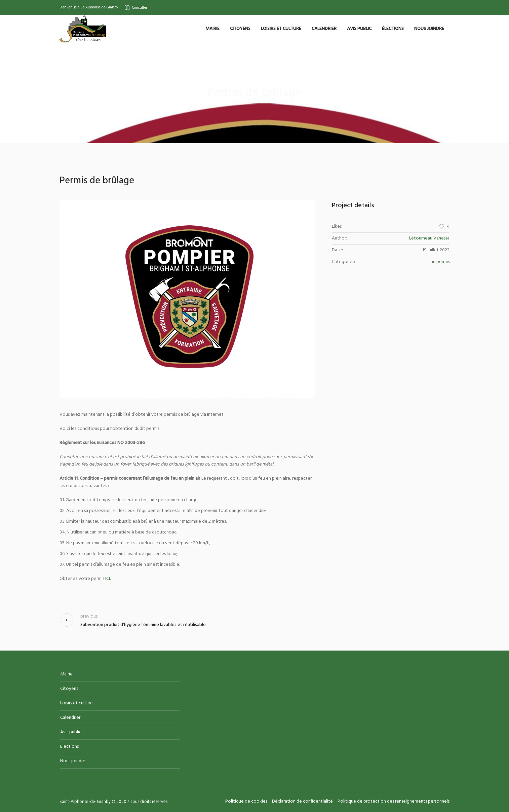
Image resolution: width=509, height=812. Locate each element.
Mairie (66, 674)
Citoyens (69, 689)
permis (443, 262)
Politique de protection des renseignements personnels (394, 802)
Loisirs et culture (76, 703)
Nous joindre (73, 761)
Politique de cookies (246, 802)
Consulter (140, 7)
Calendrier (70, 718)
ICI (108, 579)
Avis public (71, 732)
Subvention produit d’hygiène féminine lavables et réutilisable (143, 625)
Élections (69, 747)
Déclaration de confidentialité (302, 802)
